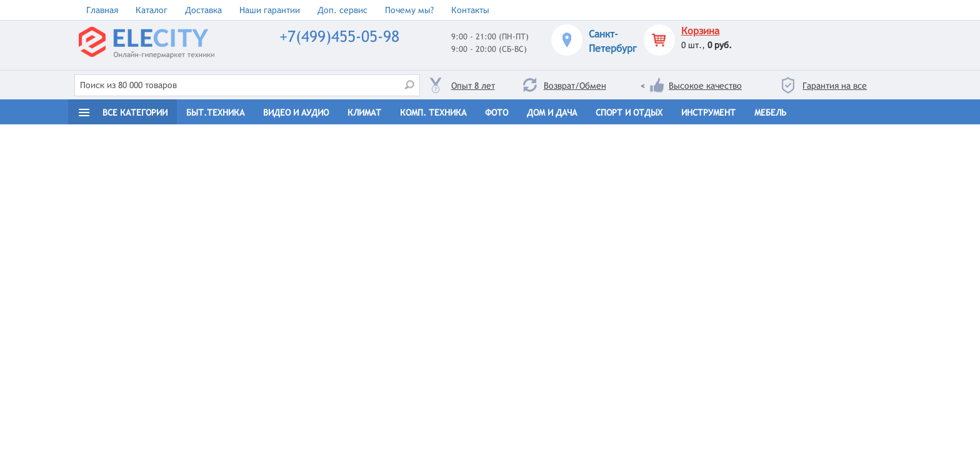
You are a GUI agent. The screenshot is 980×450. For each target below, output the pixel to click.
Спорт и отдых (629, 112)
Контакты (470, 10)
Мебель (770, 112)
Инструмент (708, 112)
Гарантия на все (835, 86)
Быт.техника (215, 112)
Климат (364, 112)
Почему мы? (409, 10)
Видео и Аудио (296, 112)
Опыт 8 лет (473, 86)
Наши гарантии (270, 10)
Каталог (152, 10)
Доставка (203, 10)
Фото (497, 112)
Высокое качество (705, 86)
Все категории (135, 112)
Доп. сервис (342, 10)
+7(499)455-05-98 (339, 37)
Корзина (700, 31)
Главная (102, 10)
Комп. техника (433, 112)
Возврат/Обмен (575, 86)
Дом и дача (552, 112)
